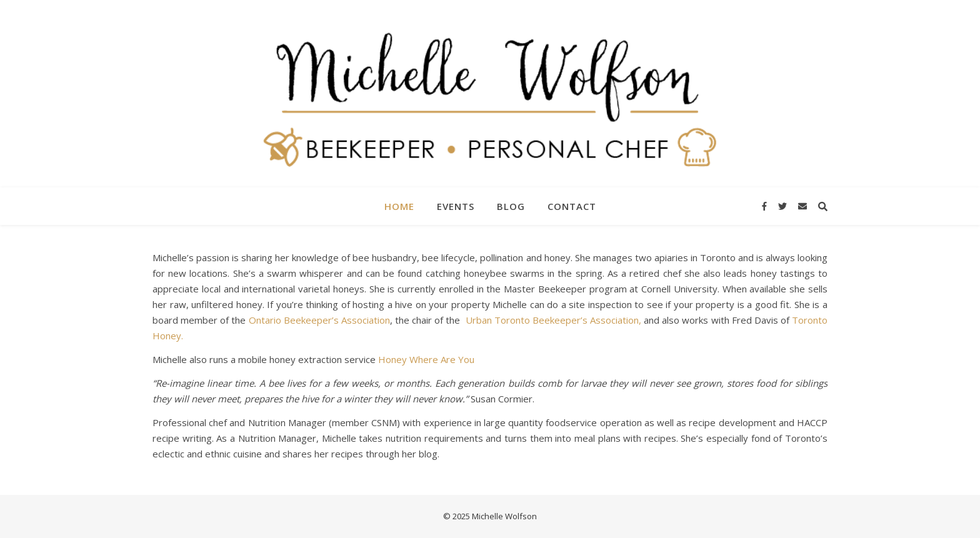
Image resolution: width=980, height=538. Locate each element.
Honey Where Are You (426, 359)
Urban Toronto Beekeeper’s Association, (553, 320)
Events (456, 206)
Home (399, 206)
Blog (511, 206)
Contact (572, 206)
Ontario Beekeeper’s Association (319, 320)
